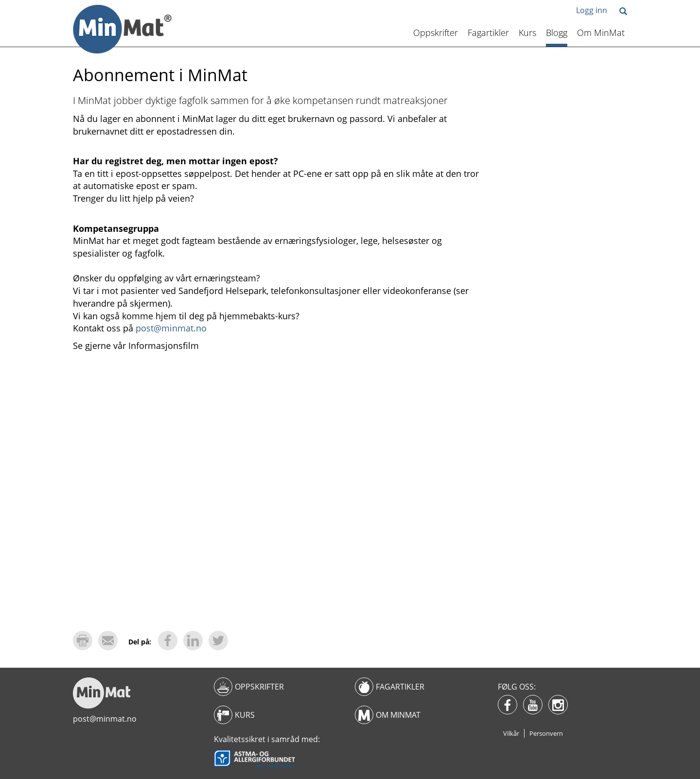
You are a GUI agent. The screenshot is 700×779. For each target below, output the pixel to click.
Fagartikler (488, 33)
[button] (623, 12)
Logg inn (592, 10)
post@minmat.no (171, 328)
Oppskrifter (436, 33)
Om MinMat (601, 33)
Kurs (527, 33)
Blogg (557, 33)
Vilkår (511, 733)
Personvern (546, 733)
